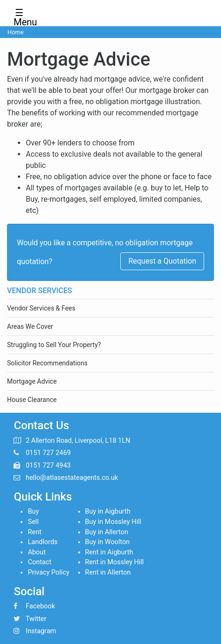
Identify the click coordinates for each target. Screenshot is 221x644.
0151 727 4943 (48, 466)
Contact (39, 562)
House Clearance (32, 400)
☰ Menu (22, 15)
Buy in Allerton (107, 532)
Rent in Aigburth (109, 552)
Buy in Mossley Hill (113, 522)
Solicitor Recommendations (47, 363)
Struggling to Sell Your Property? (54, 345)
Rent (34, 532)
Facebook (41, 606)
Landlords (43, 542)
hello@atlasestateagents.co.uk (72, 478)
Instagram (41, 631)
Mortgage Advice (32, 381)
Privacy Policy (48, 572)
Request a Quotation (162, 261)
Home (15, 32)
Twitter (36, 619)
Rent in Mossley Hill (115, 562)
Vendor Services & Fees (41, 308)
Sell (33, 522)
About (37, 552)
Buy (33, 511)
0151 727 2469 (48, 453)
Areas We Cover (30, 326)
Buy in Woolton (107, 542)
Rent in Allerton (108, 572)
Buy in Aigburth (108, 511)
